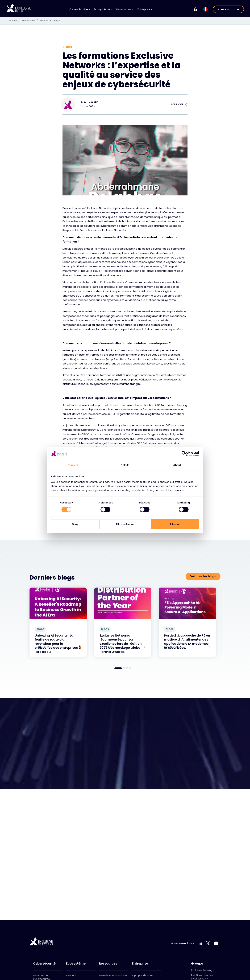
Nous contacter (228, 9)
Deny (75, 524)
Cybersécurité (80, 9)
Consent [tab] (73, 465)
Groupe (197, 963)
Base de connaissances (113, 975)
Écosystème (103, 9)
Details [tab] (125, 465)
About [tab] (177, 465)
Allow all (175, 524)
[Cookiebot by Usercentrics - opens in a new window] (184, 454)
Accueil (15, 20)
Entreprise (145, 9)
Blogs (59, 20)
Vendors (71, 975)
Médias (49, 20)
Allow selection (125, 524)
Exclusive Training (202, 970)
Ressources (125, 9)
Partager (179, 104)
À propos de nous (142, 975)
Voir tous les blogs (203, 576)
